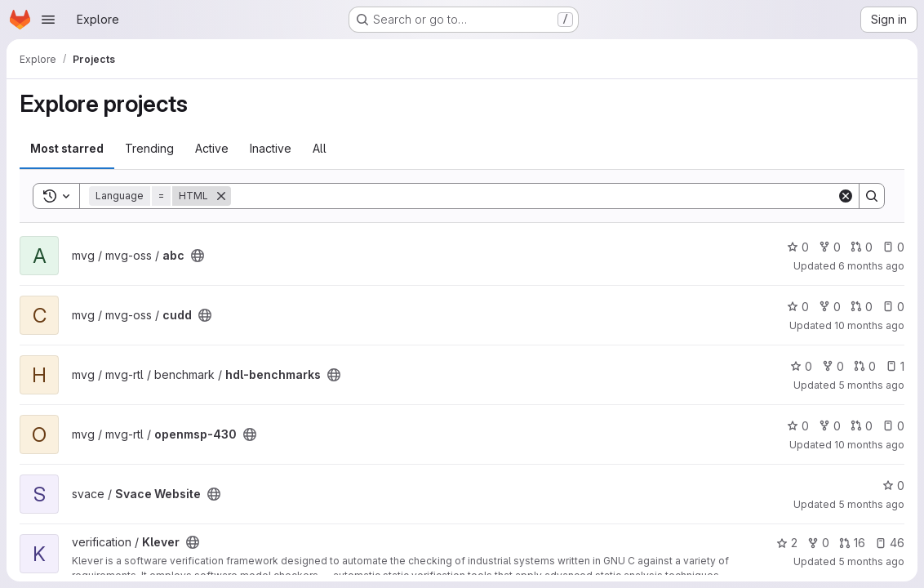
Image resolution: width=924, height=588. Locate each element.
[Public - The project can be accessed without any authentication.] (198, 256)
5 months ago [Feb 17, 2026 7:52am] (871, 504)
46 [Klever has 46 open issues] (890, 543)
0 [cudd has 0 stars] (798, 307)
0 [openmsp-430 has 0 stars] (798, 426)
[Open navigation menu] (48, 20)
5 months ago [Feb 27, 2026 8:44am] (871, 385)
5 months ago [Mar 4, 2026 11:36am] (871, 561)
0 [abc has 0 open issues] (893, 247)
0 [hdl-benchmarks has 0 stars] (801, 366)
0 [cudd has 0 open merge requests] (862, 307)
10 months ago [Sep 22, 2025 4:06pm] (869, 445)
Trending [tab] (149, 148)
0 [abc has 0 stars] (798, 247)
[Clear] (846, 196)
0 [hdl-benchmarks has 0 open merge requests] (865, 366)
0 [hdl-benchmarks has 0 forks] (833, 366)
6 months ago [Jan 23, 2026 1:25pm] (871, 266)
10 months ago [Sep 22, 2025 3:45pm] (869, 325)
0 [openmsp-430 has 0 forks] (830, 426)
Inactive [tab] (271, 148)
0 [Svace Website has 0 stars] (893, 486)
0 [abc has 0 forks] (830, 247)
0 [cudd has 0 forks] (830, 307)
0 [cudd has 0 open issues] (893, 307)
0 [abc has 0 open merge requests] (862, 247)
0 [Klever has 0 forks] (818, 543)
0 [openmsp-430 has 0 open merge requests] (862, 426)
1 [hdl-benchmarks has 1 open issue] (895, 366)
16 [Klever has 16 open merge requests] (852, 543)
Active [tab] (212, 148)
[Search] (534, 196)
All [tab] (320, 148)
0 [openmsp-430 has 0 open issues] (893, 426)
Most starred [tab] (67, 148)
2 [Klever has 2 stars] (787, 543)
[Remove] (221, 196)
